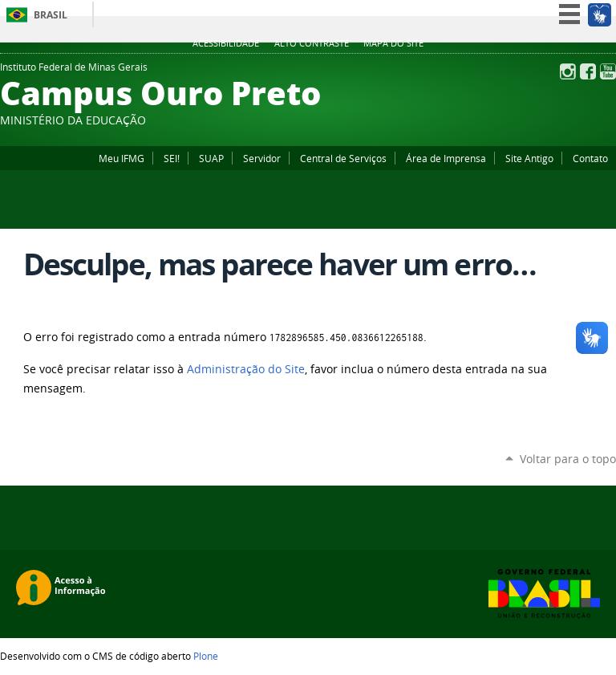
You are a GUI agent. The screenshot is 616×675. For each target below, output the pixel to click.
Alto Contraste (312, 43)
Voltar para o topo (568, 459)
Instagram (568, 71)
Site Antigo (529, 158)
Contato (590, 158)
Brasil (51, 15)
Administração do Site (246, 369)
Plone (206, 656)
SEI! (172, 158)
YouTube (608, 71)
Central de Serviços (343, 158)
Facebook (588, 71)
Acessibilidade (226, 43)
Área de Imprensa (446, 158)
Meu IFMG (122, 158)
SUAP (211, 158)
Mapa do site (393, 43)
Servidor (262, 158)
